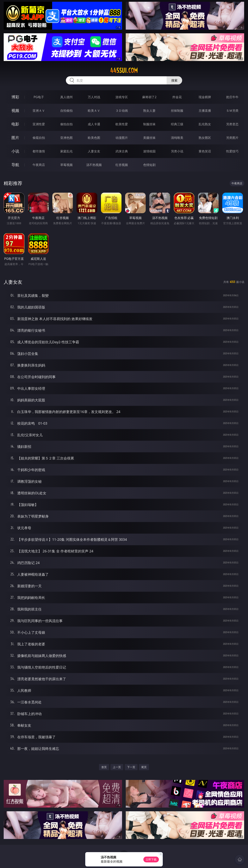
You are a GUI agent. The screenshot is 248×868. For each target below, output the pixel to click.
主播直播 (205, 111)
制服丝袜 (149, 124)
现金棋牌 (205, 97)
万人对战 (94, 97)
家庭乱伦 (66, 151)
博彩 (15, 97)
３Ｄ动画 (122, 111)
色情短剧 (149, 165)
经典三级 (177, 124)
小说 (15, 151)
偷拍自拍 (66, 124)
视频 (15, 110)
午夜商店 (39, 165)
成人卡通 (94, 124)
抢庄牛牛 (232, 97)
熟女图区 (205, 138)
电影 (15, 124)
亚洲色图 (66, 138)
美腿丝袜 (149, 138)
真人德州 (66, 97)
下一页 (131, 767)
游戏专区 (122, 97)
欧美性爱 (122, 124)
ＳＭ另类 (232, 111)
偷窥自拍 (39, 138)
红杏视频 (122, 165)
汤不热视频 (94, 165)
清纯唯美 (177, 138)
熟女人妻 (149, 111)
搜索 (174, 80)
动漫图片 (122, 138)
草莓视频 (66, 165)
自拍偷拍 (66, 111)
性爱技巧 (232, 151)
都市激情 (39, 151)
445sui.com (124, 70)
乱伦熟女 (205, 124)
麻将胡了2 (149, 97)
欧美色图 (94, 138)
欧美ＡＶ (94, 111)
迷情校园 (149, 151)
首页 (104, 767)
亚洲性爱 (39, 124)
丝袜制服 (177, 111)
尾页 (144, 767)
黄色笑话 (205, 151)
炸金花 (177, 97)
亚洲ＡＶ (39, 111)
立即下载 (151, 859)
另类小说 (177, 151)
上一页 (117, 767)
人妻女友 (94, 151)
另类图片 (232, 138)
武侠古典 (122, 151)
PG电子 (39, 97)
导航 (15, 165)
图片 (15, 138)
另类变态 (232, 124)
